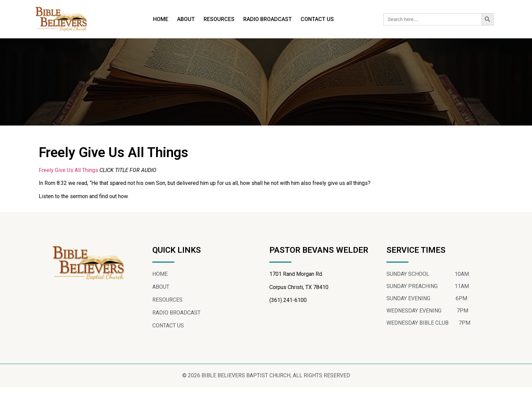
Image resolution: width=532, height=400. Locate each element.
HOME (161, 19)
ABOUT (186, 19)
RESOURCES (219, 19)
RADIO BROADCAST (268, 19)
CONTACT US (317, 19)
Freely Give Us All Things (68, 183)
